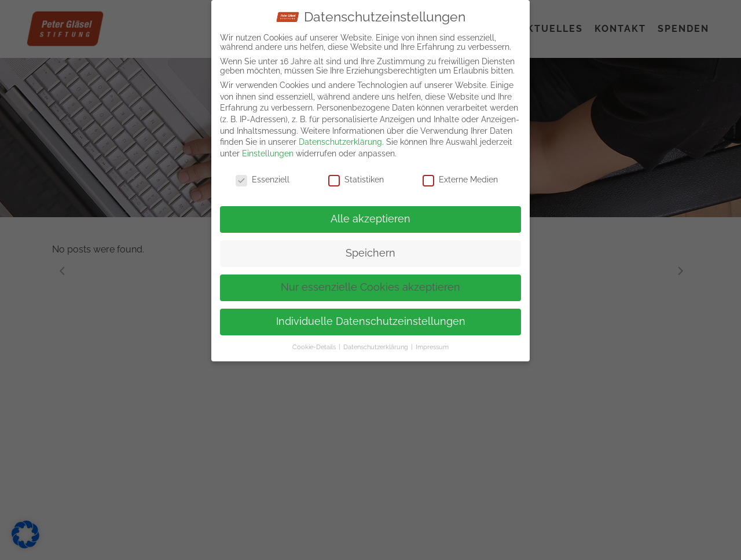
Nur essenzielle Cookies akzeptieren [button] (370, 284)
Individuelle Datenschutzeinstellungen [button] (371, 319)
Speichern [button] (370, 250)
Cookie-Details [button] (315, 344)
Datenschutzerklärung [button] (377, 344)
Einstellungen (268, 151)
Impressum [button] (432, 344)
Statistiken (356, 177)
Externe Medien (460, 177)
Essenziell (263, 177)
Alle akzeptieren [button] (370, 216)
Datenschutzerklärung (340, 139)
